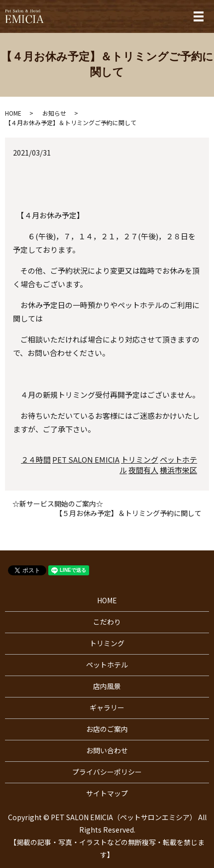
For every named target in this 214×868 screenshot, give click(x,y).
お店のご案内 (107, 729)
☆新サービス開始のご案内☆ (58, 504)
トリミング (140, 459)
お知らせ (54, 113)
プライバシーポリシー (107, 772)
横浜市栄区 (178, 470)
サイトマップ (107, 793)
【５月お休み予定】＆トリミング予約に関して (128, 513)
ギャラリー (107, 707)
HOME (13, 113)
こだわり (107, 622)
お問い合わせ (107, 750)
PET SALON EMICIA (86, 459)
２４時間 (36, 459)
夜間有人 (143, 470)
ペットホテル (107, 665)
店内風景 (107, 686)
